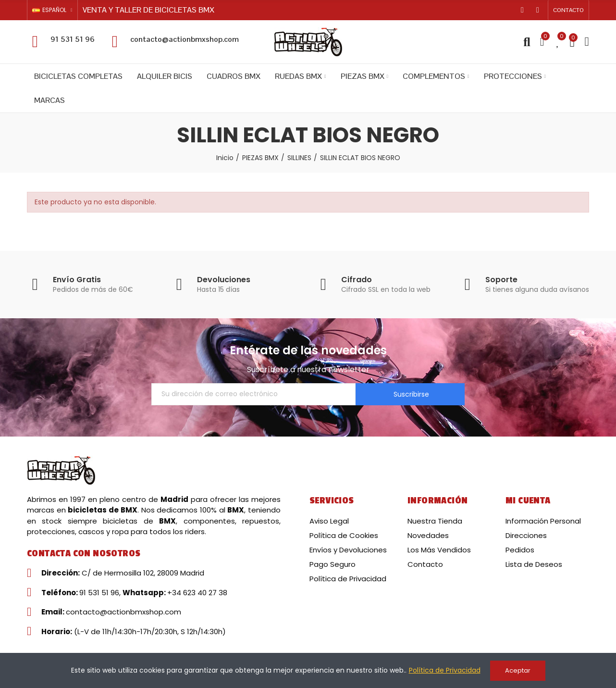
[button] (568, 10)
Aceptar (518, 670)
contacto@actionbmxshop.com (185, 39)
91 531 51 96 (73, 39)
